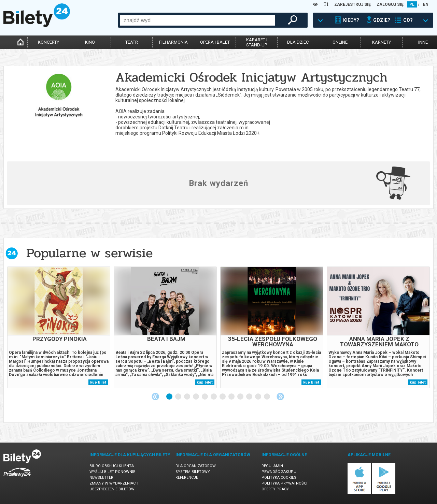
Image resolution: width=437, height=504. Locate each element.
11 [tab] (258, 397)
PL (412, 4)
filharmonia (173, 42)
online (340, 42)
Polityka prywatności (284, 483)
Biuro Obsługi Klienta (112, 466)
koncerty (48, 42)
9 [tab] (241, 397)
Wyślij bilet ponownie (112, 472)
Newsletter (101, 478)
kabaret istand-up (257, 42)
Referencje (187, 478)
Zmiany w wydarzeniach (114, 483)
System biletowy (193, 472)
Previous (155, 397)
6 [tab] (214, 397)
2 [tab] (179, 397)
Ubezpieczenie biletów (112, 489)
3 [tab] (187, 397)
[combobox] (198, 20)
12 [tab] (267, 397)
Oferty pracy (275, 489)
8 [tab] (232, 397)
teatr (132, 42)
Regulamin (272, 466)
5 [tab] (205, 397)
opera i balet (215, 42)
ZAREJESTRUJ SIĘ (353, 4)
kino (90, 42)
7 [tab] (223, 397)
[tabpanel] (59, 327)
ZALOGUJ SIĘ (390, 4)
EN (426, 4)
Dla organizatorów (196, 466)
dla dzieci (298, 42)
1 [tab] (170, 397)
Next (280, 397)
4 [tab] (196, 397)
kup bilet (98, 382)
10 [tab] (250, 397)
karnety (382, 42)
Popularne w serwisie (89, 253)
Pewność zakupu (279, 472)
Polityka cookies (279, 478)
